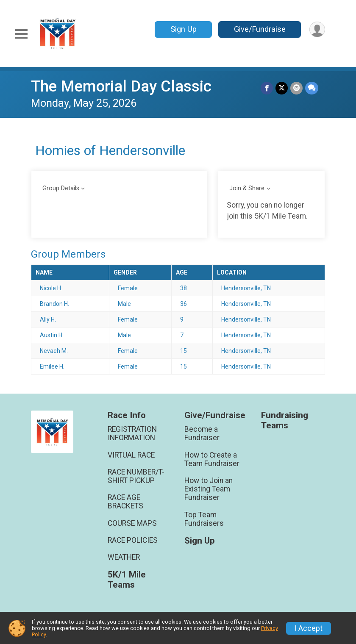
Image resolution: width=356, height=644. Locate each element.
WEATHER (124, 557)
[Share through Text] (312, 88)
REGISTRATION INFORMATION (132, 433)
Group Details (61, 188)
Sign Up (184, 29)
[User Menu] (317, 29)
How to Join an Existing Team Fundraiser (209, 489)
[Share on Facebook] (267, 88)
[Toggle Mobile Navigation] (21, 34)
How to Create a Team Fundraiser (212, 459)
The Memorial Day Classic (121, 86)
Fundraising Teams (285, 421)
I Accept (309, 628)
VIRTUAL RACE (131, 455)
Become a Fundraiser (202, 433)
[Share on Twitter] (282, 88)
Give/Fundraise (260, 29)
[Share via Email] (296, 88)
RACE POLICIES (133, 540)
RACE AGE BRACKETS (125, 502)
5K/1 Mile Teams (127, 580)
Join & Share (247, 188)
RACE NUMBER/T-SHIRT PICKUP (136, 476)
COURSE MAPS (132, 523)
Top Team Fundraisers (204, 519)
